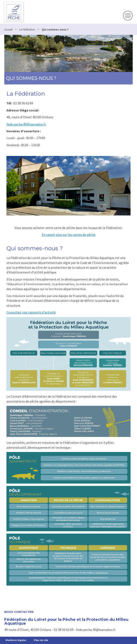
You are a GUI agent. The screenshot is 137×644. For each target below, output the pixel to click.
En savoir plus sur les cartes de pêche (69, 235)
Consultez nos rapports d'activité (31, 312)
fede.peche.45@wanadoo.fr (26, 124)
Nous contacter (19, 612)
